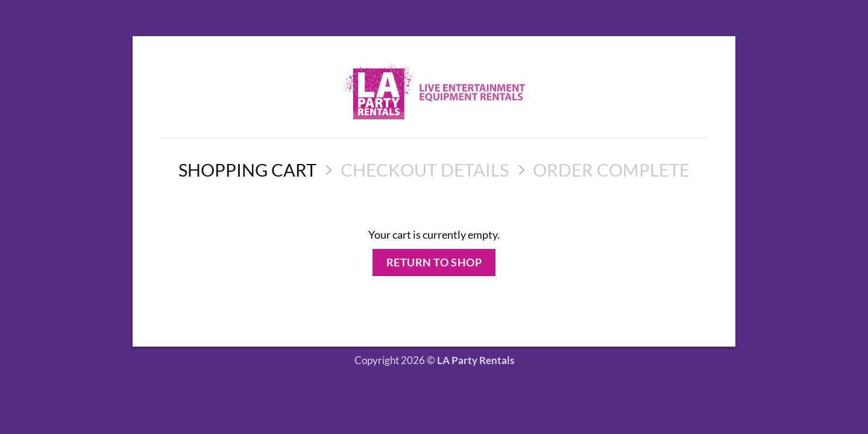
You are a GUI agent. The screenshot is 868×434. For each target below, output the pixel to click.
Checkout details (425, 170)
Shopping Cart (247, 170)
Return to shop (434, 262)
